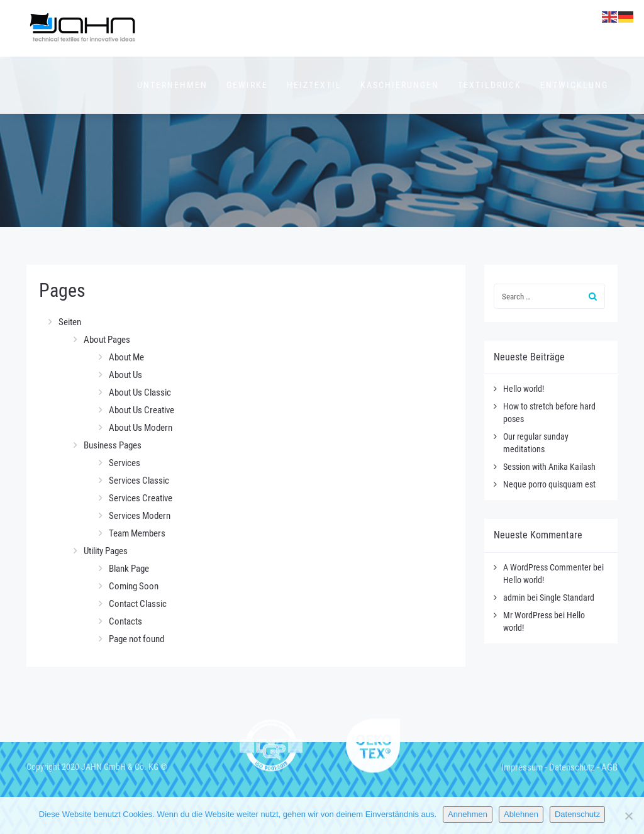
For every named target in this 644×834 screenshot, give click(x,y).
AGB (609, 767)
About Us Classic (140, 392)
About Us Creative (142, 410)
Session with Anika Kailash (549, 467)
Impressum (522, 767)
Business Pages (113, 445)
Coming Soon (134, 586)
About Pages (107, 340)
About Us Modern (141, 428)
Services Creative (141, 498)
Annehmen (468, 814)
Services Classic (139, 481)
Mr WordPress (528, 615)
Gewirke (247, 85)
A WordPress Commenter (547, 567)
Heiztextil (314, 85)
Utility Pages (106, 551)
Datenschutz (572, 767)
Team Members (137, 533)
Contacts (125, 621)
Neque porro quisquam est (549, 484)
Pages (62, 290)
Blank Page (129, 569)
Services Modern (140, 516)
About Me (126, 357)
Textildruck (490, 85)
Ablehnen (521, 814)
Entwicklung (574, 85)
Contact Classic (138, 604)
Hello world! (524, 389)
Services (125, 463)
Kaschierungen (400, 85)
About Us (125, 375)
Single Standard (567, 598)
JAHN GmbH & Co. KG (120, 767)
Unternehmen (172, 85)
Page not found (136, 639)
